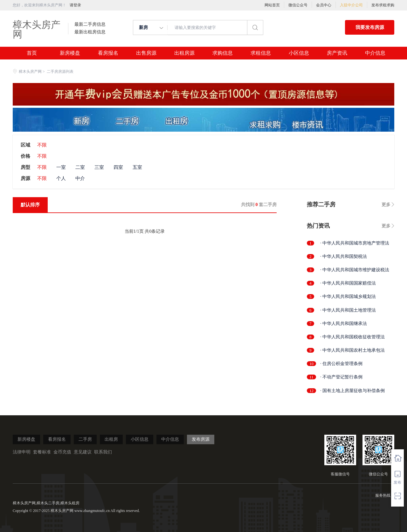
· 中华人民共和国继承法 (344, 324)
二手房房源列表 (60, 72)
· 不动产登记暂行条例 (341, 377)
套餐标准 (42, 452)
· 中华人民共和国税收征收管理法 (352, 337)
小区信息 (299, 53)
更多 (386, 205)
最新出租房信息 (90, 32)
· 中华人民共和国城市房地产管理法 (355, 243)
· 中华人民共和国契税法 (344, 256)
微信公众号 (298, 5)
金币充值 (62, 452)
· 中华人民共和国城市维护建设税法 (355, 270)
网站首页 (272, 5)
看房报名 (108, 53)
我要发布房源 (370, 27)
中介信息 (375, 53)
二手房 (85, 439)
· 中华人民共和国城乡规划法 (348, 297)
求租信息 (261, 53)
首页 (32, 53)
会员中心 (324, 5)
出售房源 (146, 53)
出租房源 (184, 53)
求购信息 (223, 53)
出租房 (111, 439)
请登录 (75, 5)
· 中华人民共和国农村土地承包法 (352, 350)
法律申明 (22, 452)
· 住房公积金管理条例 (341, 364)
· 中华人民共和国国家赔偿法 (348, 283)
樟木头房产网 (37, 29)
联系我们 (103, 452)
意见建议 (83, 452)
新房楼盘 (70, 53)
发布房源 (201, 439)
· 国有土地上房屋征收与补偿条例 (352, 391)
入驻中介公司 (351, 5)
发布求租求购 (383, 5)
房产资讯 (337, 53)
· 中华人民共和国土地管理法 (348, 310)
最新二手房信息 (90, 24)
